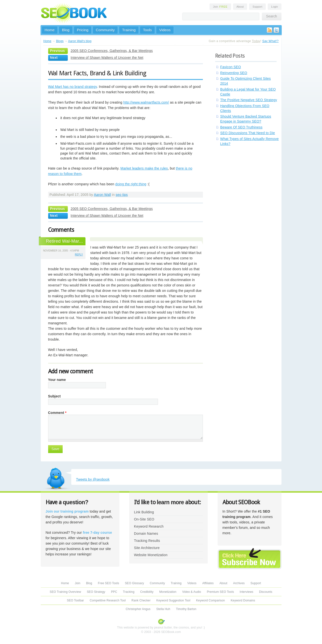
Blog (66, 30)
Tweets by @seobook (93, 479)
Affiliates (208, 583)
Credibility (147, 592)
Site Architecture (147, 548)
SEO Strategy (96, 592)
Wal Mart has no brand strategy (73, 87)
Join (220, 7)
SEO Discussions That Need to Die (248, 133)
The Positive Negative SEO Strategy (249, 100)
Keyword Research (149, 526)
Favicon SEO (231, 67)
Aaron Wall (102, 195)
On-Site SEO (144, 519)
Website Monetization (151, 555)
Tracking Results (147, 541)
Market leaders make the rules (144, 168)
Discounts (266, 592)
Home (50, 30)
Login (275, 7)
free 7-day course (97, 533)
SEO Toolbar (75, 600)
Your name (57, 380)
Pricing (83, 30)
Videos (165, 30)
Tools (147, 30)
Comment (57, 413)
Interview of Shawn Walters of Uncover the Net (107, 58)
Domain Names (146, 534)
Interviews (246, 592)
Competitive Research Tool (108, 600)
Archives (239, 583)
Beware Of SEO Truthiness (241, 127)
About (240, 7)
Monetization (168, 592)
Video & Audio (192, 592)
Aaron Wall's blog (80, 41)
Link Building (144, 512)
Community (105, 30)
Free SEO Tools (109, 583)
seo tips (122, 195)
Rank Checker (141, 600)
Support (257, 7)
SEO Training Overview (65, 592)
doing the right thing (131, 184)
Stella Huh (163, 609)
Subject (55, 396)
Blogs (60, 41)
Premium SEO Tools (220, 592)
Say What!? (271, 41)
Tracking (129, 592)
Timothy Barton (186, 609)
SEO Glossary (134, 583)
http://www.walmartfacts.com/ (146, 102)
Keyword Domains (243, 600)
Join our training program (67, 511)
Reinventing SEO (234, 73)
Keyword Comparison (210, 600)
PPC (114, 592)
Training (129, 30)
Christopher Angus (138, 609)
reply (79, 255)
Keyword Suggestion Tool (173, 600)
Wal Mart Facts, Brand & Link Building (97, 73)
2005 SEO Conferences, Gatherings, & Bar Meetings (112, 51)
